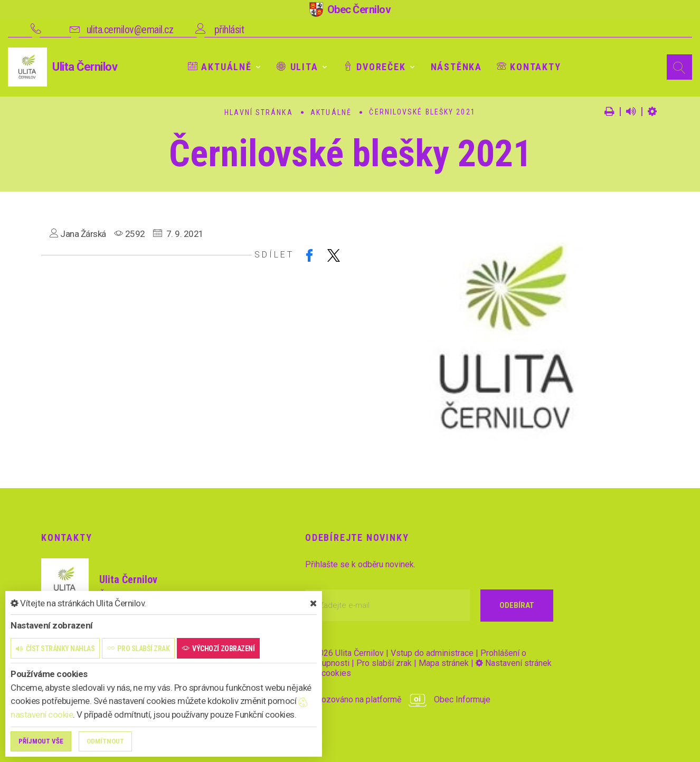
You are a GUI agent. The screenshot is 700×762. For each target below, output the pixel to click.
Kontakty (529, 67)
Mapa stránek (444, 663)
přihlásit (229, 30)
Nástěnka (456, 67)
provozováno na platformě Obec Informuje (398, 699)
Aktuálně (220, 67)
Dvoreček (375, 67)
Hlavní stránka (258, 112)
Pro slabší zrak (384, 663)
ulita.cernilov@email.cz (130, 30)
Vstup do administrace (432, 653)
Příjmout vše (41, 741)
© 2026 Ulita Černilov (344, 653)
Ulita (297, 67)
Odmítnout (105, 741)
